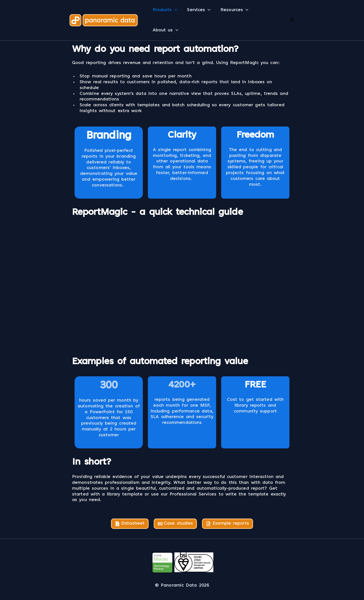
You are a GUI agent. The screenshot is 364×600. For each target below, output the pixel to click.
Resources (233, 10)
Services (198, 10)
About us (165, 30)
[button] (174, 10)
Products (165, 10)
